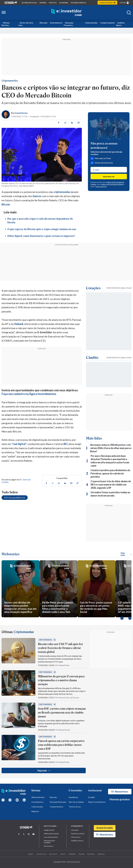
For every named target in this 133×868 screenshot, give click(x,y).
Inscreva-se (109, 176)
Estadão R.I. (101, 854)
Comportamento (107, 23)
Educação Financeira (69, 24)
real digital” (19, 444)
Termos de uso (75, 807)
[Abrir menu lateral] (4, 13)
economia (64, 3)
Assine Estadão (105, 828)
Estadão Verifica (78, 3)
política (53, 3)
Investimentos (56, 23)
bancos (37, 196)
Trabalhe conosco (77, 841)
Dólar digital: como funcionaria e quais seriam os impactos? (41, 236)
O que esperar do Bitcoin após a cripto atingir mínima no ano (42, 229)
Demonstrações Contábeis (49, 842)
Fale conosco (76, 837)
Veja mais (44, 770)
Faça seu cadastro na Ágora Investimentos (29, 394)
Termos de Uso (101, 186)
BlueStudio (91, 854)
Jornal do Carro (41, 854)
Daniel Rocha (21, 113)
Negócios (35, 811)
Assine (107, 3)
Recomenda (53, 854)
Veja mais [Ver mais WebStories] (126, 554)
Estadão (92, 797)
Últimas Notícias (6, 24)
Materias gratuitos (120, 799)
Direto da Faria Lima (26, 24)
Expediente (73, 797)
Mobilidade (72, 854)
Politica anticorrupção (51, 834)
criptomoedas (62, 192)
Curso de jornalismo (51, 837)
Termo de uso (49, 846)
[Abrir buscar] (129, 13)
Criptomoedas (91, 23)
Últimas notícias (29, 3)
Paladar (31, 854)
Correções (75, 830)
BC (66, 444)
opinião (43, 3)
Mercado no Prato (101, 158)
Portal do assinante (78, 834)
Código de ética (49, 830)
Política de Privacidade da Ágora (112, 184)
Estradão (82, 854)
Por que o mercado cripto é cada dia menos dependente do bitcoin (40, 221)
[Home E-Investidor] (66, 13)
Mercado (44, 23)
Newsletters (120, 792)
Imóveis (63, 854)
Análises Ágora (120, 24)
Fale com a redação (76, 802)
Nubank (19, 324)
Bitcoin (6, 204)
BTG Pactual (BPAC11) (15, 498)
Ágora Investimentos (97, 802)
